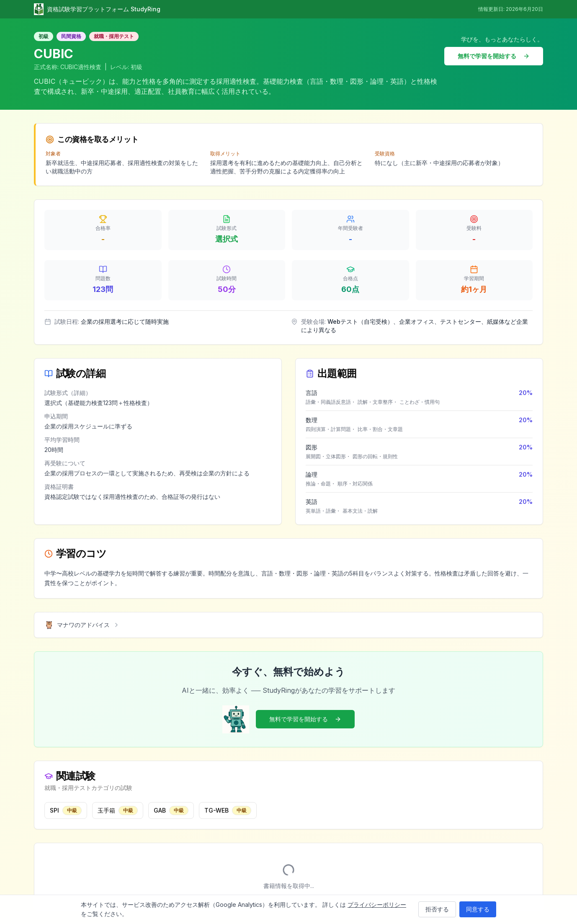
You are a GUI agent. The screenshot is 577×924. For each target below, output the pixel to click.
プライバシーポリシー (377, 905)
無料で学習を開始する (494, 56)
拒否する (437, 909)
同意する (478, 909)
